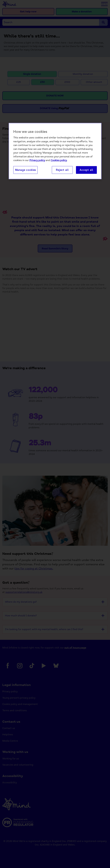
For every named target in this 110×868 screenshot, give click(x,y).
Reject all (62, 170)
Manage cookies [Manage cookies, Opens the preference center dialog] (26, 170)
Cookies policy (59, 160)
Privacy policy (37, 160)
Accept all (86, 170)
